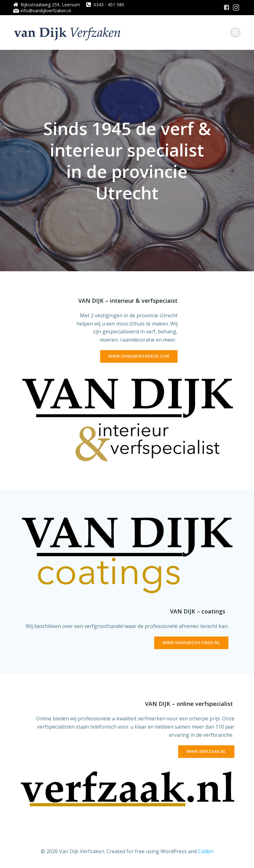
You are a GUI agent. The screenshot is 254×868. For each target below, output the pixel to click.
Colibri (206, 851)
